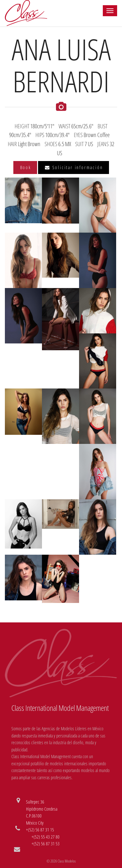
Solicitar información (74, 167)
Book (26, 167)
